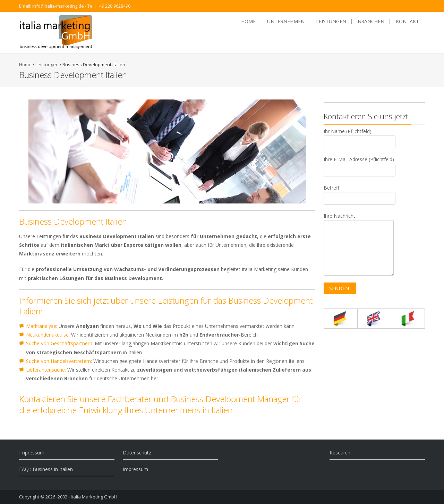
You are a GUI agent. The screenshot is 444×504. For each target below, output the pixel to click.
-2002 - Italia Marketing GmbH (87, 497)
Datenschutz (137, 453)
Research (340, 453)
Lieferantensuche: (46, 370)
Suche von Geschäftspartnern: (60, 343)
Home (248, 21)
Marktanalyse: (42, 326)
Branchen (371, 21)
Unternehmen (286, 21)
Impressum (32, 453)
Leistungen (331, 21)
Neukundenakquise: (48, 335)
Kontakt (407, 21)
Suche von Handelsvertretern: (59, 361)
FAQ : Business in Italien (46, 469)
